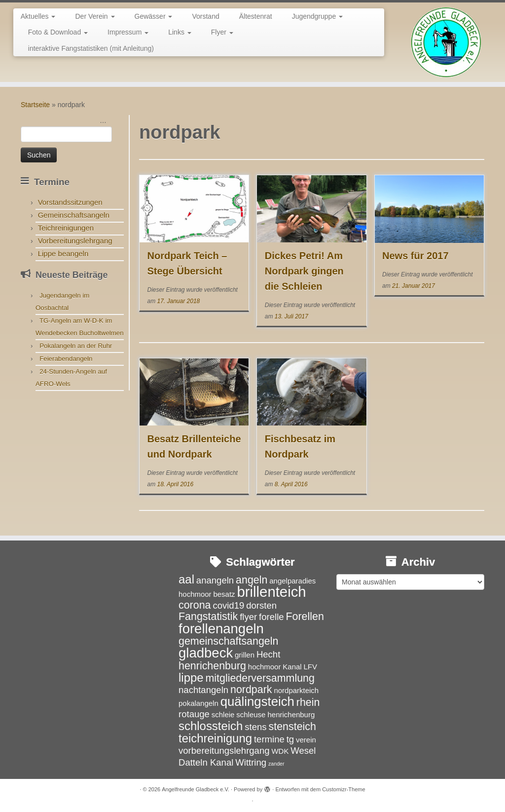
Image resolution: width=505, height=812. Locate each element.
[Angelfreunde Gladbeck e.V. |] (446, 42)
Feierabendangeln (66, 359)
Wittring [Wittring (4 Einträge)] (251, 762)
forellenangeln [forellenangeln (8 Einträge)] (221, 629)
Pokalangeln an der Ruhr (76, 346)
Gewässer (154, 16)
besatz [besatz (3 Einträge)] (224, 594)
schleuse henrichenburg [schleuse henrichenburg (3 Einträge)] (275, 715)
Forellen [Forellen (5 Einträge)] (305, 617)
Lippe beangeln (63, 253)
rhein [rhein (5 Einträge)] (308, 702)
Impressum (128, 32)
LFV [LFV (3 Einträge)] (310, 667)
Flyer (222, 32)
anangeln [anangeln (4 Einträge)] (215, 580)
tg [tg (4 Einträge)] (290, 739)
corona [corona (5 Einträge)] (195, 605)
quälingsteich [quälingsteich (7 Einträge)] (257, 701)
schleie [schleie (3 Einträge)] (223, 715)
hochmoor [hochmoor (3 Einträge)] (265, 667)
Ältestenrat (256, 16)
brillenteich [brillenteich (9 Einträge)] (271, 592)
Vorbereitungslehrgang (75, 241)
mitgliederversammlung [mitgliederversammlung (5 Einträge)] (260, 678)
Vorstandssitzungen (70, 202)
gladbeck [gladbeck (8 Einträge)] (206, 653)
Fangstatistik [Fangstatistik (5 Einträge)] (208, 617)
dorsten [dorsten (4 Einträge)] (261, 605)
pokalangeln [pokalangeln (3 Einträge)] (198, 703)
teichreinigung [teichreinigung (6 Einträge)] (215, 738)
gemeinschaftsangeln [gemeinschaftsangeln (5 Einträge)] (228, 641)
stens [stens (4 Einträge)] (255, 727)
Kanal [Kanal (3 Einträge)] (292, 667)
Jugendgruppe (317, 16)
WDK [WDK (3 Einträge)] (280, 751)
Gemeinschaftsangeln (74, 215)
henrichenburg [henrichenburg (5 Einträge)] (212, 666)
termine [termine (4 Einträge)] (269, 739)
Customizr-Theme (343, 789)
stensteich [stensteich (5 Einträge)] (292, 727)
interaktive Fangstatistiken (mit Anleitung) (91, 48)
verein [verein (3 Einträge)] (306, 740)
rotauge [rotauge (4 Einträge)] (194, 714)
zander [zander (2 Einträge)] (276, 764)
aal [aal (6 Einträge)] (186, 579)
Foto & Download (58, 32)
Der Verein (95, 16)
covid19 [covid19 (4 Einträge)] (228, 605)
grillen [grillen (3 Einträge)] (245, 655)
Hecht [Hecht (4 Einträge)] (268, 654)
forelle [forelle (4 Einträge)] (271, 617)
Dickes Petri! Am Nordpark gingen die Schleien (304, 271)
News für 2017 (415, 256)
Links (180, 32)
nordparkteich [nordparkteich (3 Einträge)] (296, 690)
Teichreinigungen (66, 228)
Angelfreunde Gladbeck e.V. (196, 789)
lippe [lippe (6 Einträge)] (191, 677)
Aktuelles (38, 16)
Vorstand (205, 16)
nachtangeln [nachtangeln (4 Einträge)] (203, 690)
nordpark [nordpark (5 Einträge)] (251, 690)
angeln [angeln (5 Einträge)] (252, 580)
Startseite (35, 105)
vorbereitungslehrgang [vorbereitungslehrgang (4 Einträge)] (224, 751)
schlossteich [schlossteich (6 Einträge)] (211, 726)
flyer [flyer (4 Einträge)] (248, 617)
